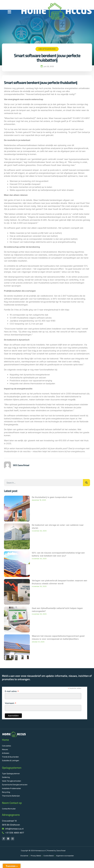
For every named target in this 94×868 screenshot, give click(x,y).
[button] (9, 12)
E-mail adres (12, 691)
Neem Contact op (12, 803)
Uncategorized (47, 49)
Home (5, 740)
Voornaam (11, 703)
